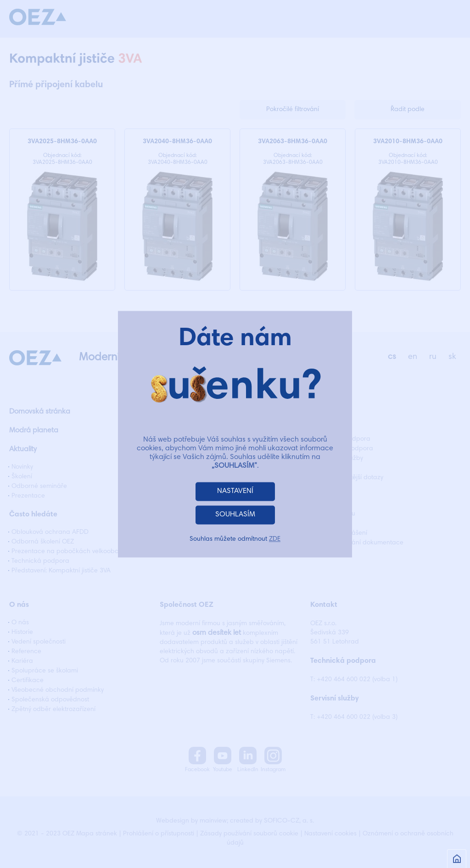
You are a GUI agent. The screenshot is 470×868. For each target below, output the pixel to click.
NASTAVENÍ (235, 491)
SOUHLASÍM (235, 515)
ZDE (275, 539)
